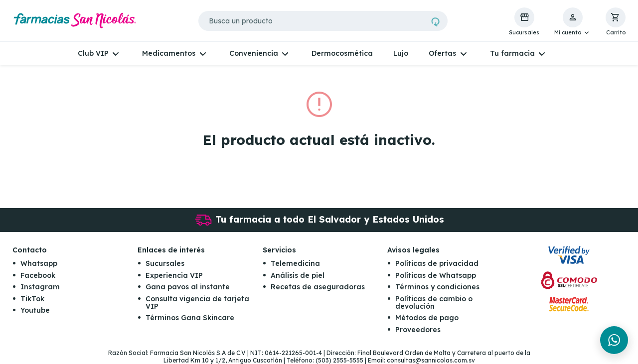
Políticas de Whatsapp (436, 275)
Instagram (40, 287)
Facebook (38, 275)
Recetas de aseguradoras (318, 287)
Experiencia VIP (174, 275)
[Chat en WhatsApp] (614, 340)
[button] (572, 22)
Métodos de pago (427, 318)
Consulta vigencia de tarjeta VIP (197, 303)
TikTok (32, 299)
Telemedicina (295, 263)
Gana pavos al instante (188, 287)
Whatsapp (39, 263)
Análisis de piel (298, 275)
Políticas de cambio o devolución (434, 303)
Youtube (35, 310)
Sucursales (165, 263)
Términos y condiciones (437, 287)
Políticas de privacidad (437, 263)
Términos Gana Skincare (190, 318)
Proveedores (418, 330)
